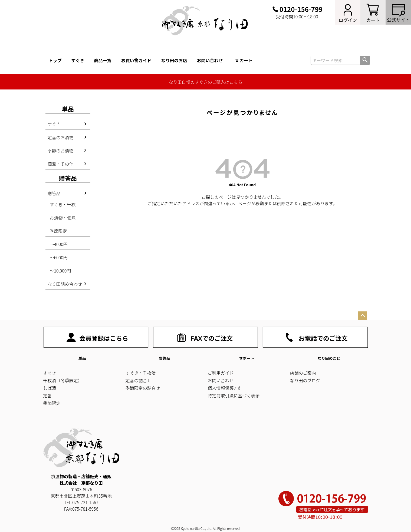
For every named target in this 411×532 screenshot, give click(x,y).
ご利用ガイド (221, 373)
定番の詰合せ (139, 380)
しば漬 (50, 388)
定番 (48, 395)
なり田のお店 (174, 60)
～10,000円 (60, 271)
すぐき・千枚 (63, 204)
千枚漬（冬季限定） (63, 380)
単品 (82, 358)
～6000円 (59, 257)
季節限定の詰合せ (143, 388)
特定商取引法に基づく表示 (234, 395)
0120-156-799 (301, 9)
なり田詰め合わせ (65, 284)
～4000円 (59, 244)
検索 (365, 60)
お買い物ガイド (136, 60)
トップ (55, 60)
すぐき (78, 60)
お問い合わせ (210, 60)
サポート (247, 358)
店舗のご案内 (303, 373)
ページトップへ (363, 316)
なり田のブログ (305, 380)
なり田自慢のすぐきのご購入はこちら (205, 82)
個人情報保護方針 (225, 388)
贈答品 (54, 193)
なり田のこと (329, 358)
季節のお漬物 (61, 151)
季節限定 (58, 231)
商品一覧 (103, 60)
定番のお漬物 (61, 137)
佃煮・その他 (61, 164)
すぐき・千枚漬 (141, 373)
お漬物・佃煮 (63, 218)
